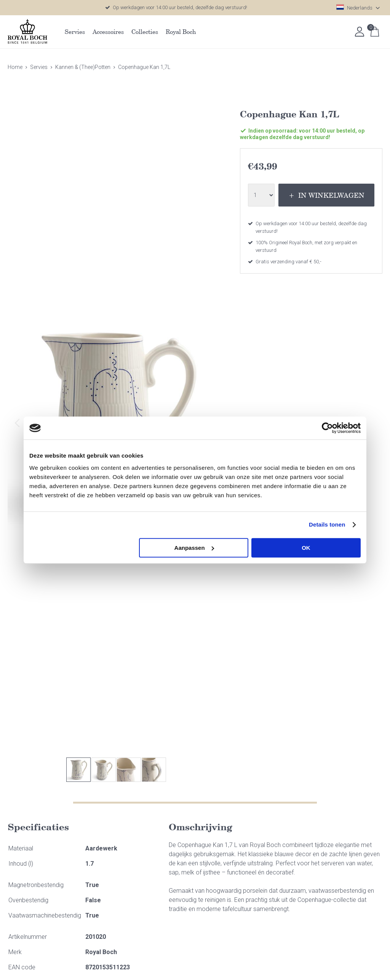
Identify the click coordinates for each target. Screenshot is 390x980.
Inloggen (360, 32)
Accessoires (108, 32)
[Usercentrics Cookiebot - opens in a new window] (327, 428)
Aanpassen (194, 548)
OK (306, 548)
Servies (75, 32)
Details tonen (327, 524)
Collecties (145, 32)
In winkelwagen (331, 195)
